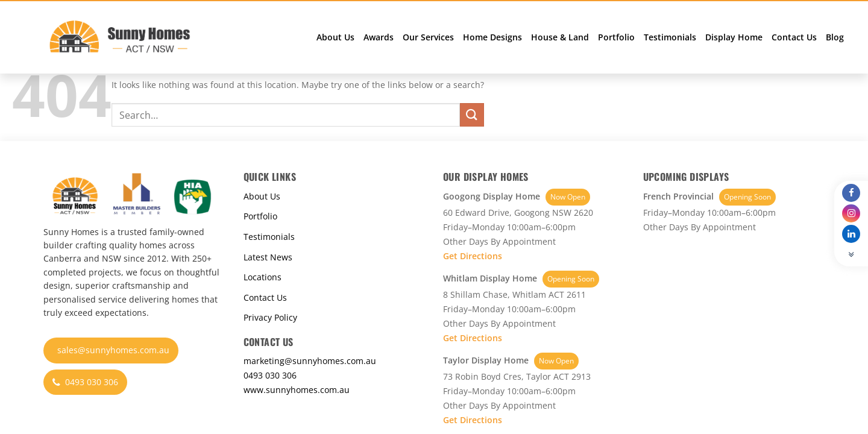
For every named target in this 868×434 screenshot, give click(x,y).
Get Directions (473, 256)
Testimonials (670, 37)
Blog (835, 37)
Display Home (734, 37)
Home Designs (492, 37)
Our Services (428, 37)
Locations (263, 277)
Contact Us (794, 37)
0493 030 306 (85, 382)
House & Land (560, 37)
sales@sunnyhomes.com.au (113, 350)
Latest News (268, 257)
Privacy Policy (270, 317)
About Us (335, 37)
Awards (379, 37)
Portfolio (616, 37)
